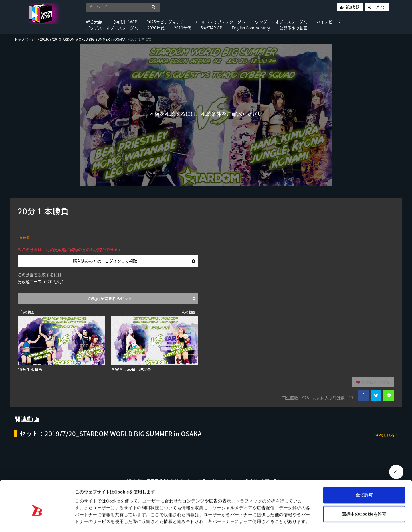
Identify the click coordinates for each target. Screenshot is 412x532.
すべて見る (386, 435)
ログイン (379, 7)
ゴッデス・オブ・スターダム (112, 28)
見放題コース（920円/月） (42, 281)
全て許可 (364, 471)
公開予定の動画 (293, 28)
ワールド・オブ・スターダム (219, 22)
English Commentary (251, 28)
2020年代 (156, 28)
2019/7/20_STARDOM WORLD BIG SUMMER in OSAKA (83, 39)
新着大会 (94, 22)
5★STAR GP (211, 28)
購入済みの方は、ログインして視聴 (134, 261)
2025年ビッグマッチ (165, 22)
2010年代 (183, 28)
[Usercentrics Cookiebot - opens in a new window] (37, 521)
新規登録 (352, 7)
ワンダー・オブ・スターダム (281, 22)
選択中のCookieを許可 (364, 490)
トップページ (25, 39)
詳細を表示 (276, 521)
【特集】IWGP (124, 22)
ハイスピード (328, 22)
